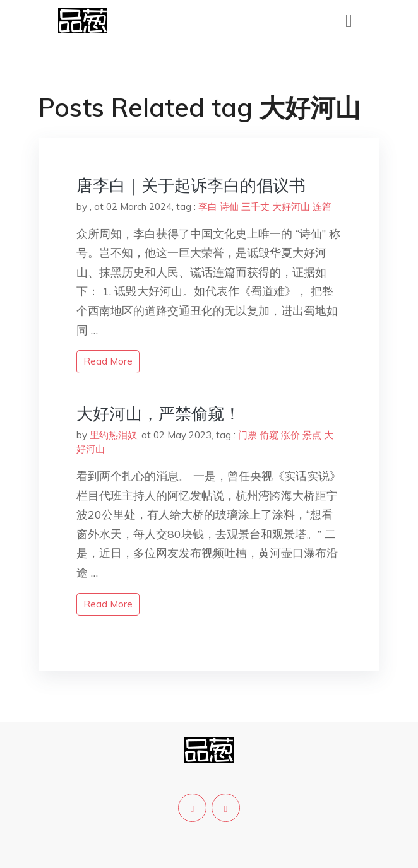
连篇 (322, 207)
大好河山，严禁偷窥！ (158, 413)
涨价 (290, 435)
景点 (312, 435)
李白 (208, 207)
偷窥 (269, 435)
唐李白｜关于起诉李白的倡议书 (191, 185)
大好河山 (291, 207)
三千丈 (255, 207)
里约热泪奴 (113, 435)
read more (108, 361)
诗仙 (229, 207)
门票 (248, 435)
